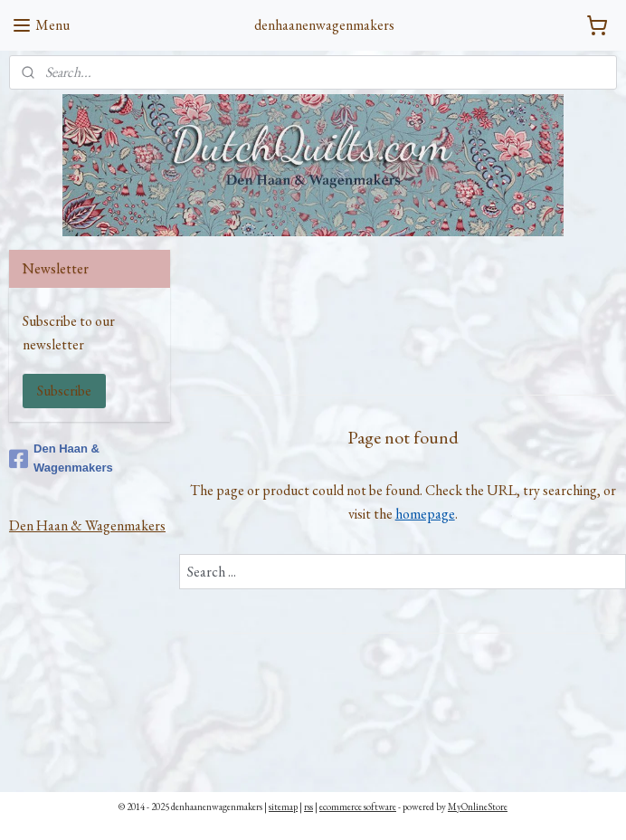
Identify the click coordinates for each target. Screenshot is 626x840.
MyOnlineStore (478, 807)
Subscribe (64, 391)
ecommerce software (358, 807)
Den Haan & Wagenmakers (61, 458)
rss (308, 807)
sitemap (283, 807)
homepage (424, 513)
